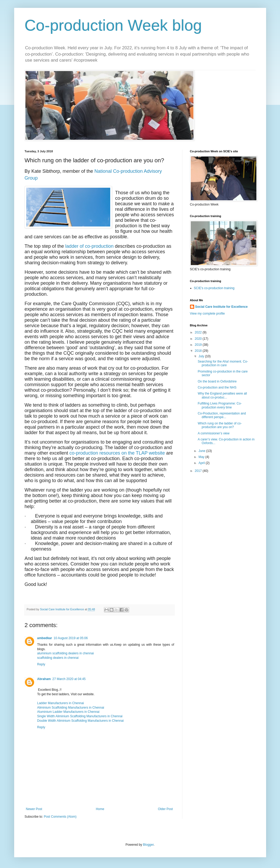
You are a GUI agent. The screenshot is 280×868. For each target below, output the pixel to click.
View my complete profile (207, 314)
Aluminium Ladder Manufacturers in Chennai (68, 712)
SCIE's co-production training (214, 288)
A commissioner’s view (213, 433)
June (202, 451)
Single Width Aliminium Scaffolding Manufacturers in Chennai (80, 716)
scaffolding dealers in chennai (58, 658)
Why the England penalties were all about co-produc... (222, 395)
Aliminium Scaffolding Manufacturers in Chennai (71, 708)
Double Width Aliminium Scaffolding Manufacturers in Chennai (81, 721)
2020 (199, 339)
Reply (41, 664)
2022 (199, 332)
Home (100, 809)
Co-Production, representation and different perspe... (222, 415)
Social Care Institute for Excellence (221, 307)
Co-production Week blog (113, 25)
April (202, 463)
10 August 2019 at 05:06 (71, 638)
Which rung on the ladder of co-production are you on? (220, 425)
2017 (199, 471)
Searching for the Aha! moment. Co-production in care (223, 363)
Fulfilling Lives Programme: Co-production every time (220, 405)
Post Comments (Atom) (60, 817)
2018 (199, 351)
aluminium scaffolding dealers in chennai (66, 653)
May (202, 457)
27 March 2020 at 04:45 (69, 679)
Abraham (44, 679)
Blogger (148, 845)
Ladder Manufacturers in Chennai (61, 703)
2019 (199, 345)
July (202, 356)
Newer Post (34, 809)
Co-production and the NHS (217, 387)
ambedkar (45, 638)
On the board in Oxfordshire (217, 381)
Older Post (165, 809)
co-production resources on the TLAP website (117, 453)
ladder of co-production (89, 246)
